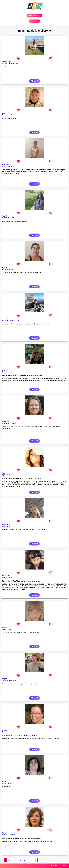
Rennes (5, 578)
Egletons (5, 475)
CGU (48, 866)
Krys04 (4, 267)
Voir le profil (34, 81)
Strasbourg (6, 835)
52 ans (13, 115)
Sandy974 (5, 165)
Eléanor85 (5, 422)
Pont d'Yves (6, 166)
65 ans (15, 680)
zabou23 (5, 319)
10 (39, 860)
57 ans (17, 64)
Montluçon (6, 218)
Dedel (4, 113)
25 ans (12, 835)
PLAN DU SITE (55, 866)
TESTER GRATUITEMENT (35, 15)
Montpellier (6, 115)
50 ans (11, 269)
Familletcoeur (7, 525)
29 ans (12, 218)
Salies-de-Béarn (7, 680)
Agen (4, 629)
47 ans (10, 783)
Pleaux (4, 372)
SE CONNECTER (34, 21)
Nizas (4, 732)
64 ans (17, 321)
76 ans (10, 578)
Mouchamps (6, 423)
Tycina (4, 833)
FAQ (44, 866)
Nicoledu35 (6, 576)
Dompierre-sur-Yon (8, 64)
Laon (4, 526)
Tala (4, 473)
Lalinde (5, 783)
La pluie (5, 782)
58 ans (13, 166)
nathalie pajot (7, 62)
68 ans (10, 372)
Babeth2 (5, 627)
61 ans (9, 732)
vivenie (4, 730)
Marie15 (5, 370)
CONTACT (64, 866)
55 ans (9, 629)
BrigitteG (5, 679)
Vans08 (5, 216)
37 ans (11, 475)
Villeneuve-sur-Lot (8, 321)
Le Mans (5, 269)
